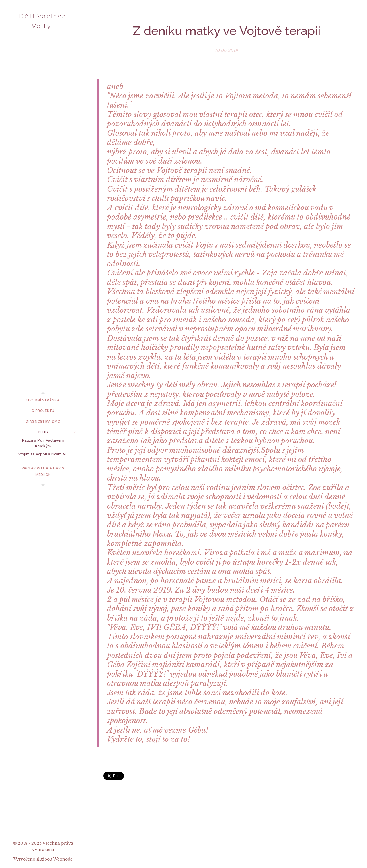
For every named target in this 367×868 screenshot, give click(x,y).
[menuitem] (43, 400)
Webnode (63, 859)
